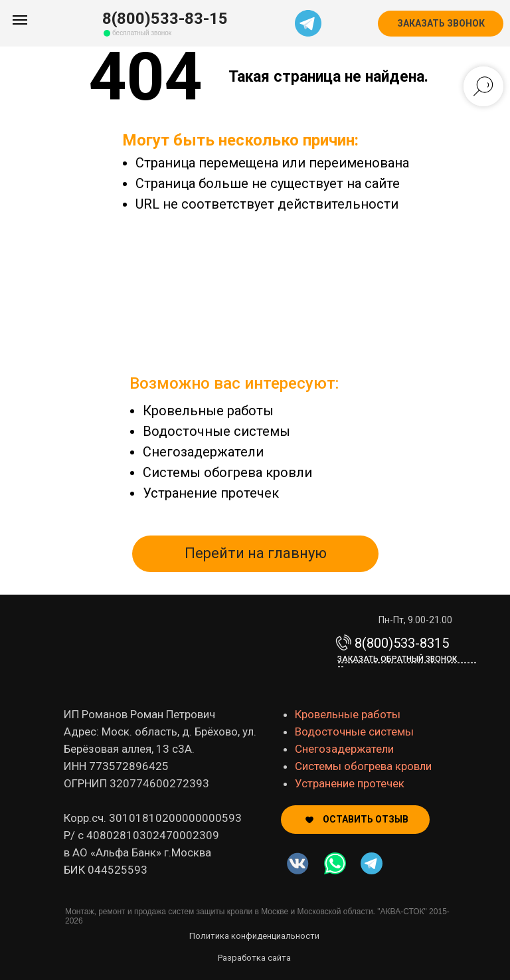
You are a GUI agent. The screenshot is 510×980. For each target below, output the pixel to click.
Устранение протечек (211, 493)
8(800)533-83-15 (165, 19)
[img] (335, 863)
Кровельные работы (208, 411)
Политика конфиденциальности (254, 936)
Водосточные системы (216, 431)
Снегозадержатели (203, 452)
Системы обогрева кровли (227, 472)
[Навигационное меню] (20, 20)
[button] (441, 24)
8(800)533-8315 (402, 643)
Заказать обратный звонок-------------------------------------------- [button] (407, 663)
